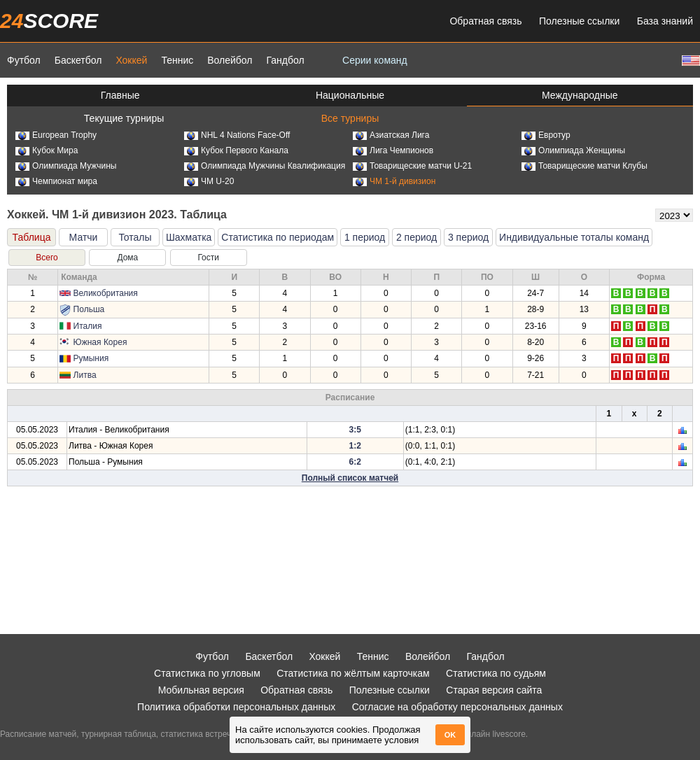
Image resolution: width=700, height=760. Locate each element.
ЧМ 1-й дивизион (394, 181)
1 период (365, 237)
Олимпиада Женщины (573, 150)
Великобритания (106, 293)
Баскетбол (78, 60)
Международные (580, 95)
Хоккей (131, 60)
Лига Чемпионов (393, 150)
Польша (89, 309)
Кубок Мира (47, 150)
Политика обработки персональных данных (236, 707)
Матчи (84, 237)
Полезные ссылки (579, 21)
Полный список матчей (350, 478)
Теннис (177, 60)
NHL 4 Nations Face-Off (237, 135)
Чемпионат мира (56, 181)
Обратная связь (485, 21)
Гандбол (285, 60)
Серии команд (375, 60)
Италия (88, 326)
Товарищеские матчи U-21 (412, 166)
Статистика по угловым (207, 673)
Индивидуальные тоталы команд (574, 237)
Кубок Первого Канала (236, 150)
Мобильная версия (201, 690)
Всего (47, 258)
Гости (208, 258)
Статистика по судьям (496, 673)
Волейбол (230, 60)
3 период (468, 237)
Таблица (32, 237)
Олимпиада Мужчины (66, 166)
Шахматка (189, 237)
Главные (120, 95)
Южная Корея (100, 342)
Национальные (350, 95)
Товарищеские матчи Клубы (584, 166)
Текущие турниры (124, 118)
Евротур (546, 135)
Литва (85, 375)
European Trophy (56, 135)
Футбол (24, 60)
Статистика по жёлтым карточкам (353, 673)
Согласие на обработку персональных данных (457, 707)
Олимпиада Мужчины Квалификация (265, 166)
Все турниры (350, 118)
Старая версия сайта (494, 690)
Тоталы (135, 237)
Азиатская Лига (391, 135)
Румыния (91, 358)
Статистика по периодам (278, 237)
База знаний (665, 21)
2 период (416, 237)
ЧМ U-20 (209, 181)
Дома (127, 258)
